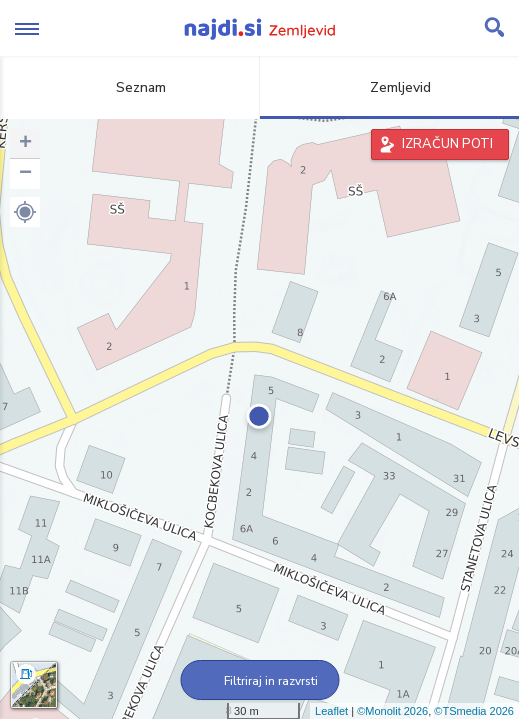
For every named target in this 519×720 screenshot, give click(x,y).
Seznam (129, 87)
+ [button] (25, 144)
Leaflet (331, 711)
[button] (25, 212)
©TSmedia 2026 (474, 711)
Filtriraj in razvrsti (259, 681)
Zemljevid (389, 87)
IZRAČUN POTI (447, 144)
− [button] (25, 174)
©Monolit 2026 (392, 711)
